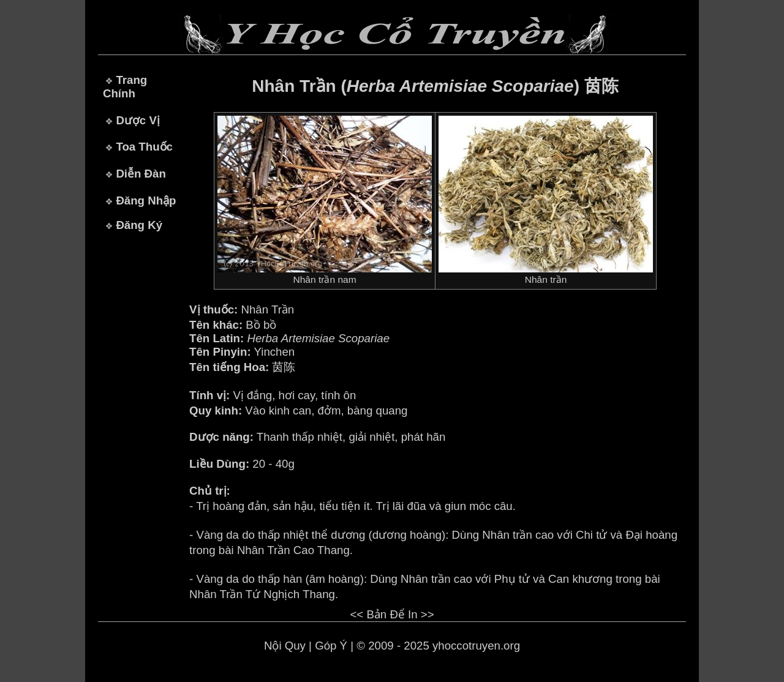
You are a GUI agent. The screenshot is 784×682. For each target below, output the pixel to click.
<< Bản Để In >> (392, 614)
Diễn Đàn (141, 174)
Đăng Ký (139, 225)
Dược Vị (138, 120)
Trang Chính (125, 87)
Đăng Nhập (146, 200)
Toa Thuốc (144, 147)
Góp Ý (331, 646)
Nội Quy (285, 646)
